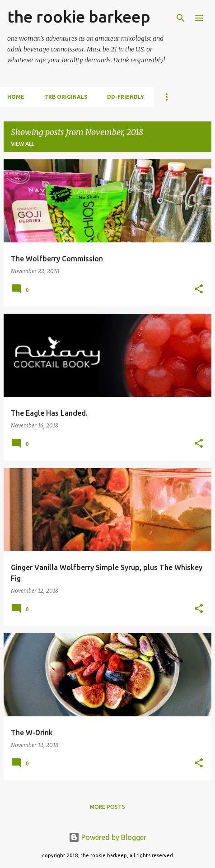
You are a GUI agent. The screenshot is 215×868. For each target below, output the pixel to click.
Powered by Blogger (107, 837)
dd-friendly (126, 97)
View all (23, 144)
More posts (107, 807)
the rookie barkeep (79, 16)
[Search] (181, 18)
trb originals (66, 97)
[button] (199, 290)
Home (16, 97)
